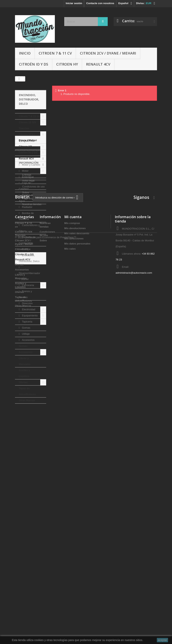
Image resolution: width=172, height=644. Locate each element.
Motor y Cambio (31, 165)
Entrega (26, 455)
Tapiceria (27, 322)
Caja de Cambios (25, 186)
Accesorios (28, 340)
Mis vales (70, 562)
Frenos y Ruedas (25, 294)
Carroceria (28, 285)
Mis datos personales (77, 557)
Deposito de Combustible (27, 240)
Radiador (27, 207)
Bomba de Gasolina (26, 216)
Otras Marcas (27, 400)
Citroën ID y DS (34, 64)
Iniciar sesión (74, 3)
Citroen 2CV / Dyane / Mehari (108, 53)
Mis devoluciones (75, 542)
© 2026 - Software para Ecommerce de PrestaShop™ (46, 633)
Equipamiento (29, 316)
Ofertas (23, 382)
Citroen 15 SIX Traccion (27, 125)
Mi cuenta (73, 530)
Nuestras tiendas (31, 485)
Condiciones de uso (33, 467)
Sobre (25, 473)
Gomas (26, 328)
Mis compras (72, 536)
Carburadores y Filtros (29, 228)
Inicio (25, 53)
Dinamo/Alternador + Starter (29, 276)
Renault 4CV (98, 64)
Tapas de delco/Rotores (27, 391)
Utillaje (26, 334)
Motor (25, 171)
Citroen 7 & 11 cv (55, 53)
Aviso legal (28, 461)
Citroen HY (67, 64)
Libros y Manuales (25, 361)
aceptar (162, 640)
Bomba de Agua (26, 198)
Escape (26, 249)
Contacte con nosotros (100, 3)
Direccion (27, 303)
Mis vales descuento (77, 547)
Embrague (28, 177)
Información (29, 445)
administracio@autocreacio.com (134, 586)
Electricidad (28, 309)
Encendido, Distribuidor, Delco (29, 258)
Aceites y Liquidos (24, 373)
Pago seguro (29, 479)
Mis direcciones (74, 552)
